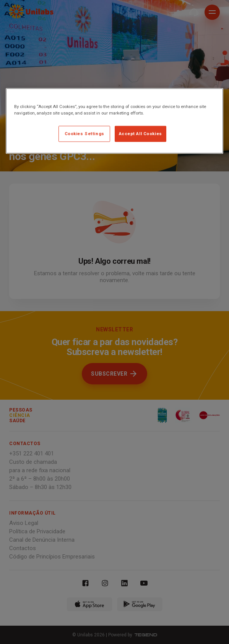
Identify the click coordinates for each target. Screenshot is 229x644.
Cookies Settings (84, 134)
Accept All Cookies (140, 134)
